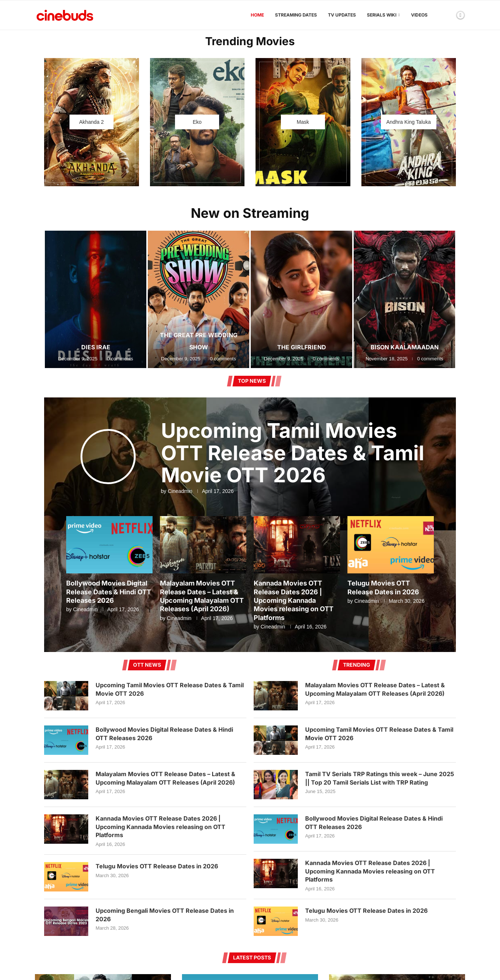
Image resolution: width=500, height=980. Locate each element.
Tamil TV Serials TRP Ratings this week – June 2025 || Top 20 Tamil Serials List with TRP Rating (380, 778)
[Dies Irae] (96, 299)
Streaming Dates (296, 15)
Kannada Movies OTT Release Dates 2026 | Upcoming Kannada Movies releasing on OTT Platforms (294, 600)
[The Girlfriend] (301, 299)
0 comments (120, 359)
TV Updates (342, 15)
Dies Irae (96, 347)
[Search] (448, 15)
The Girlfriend (302, 347)
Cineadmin (180, 491)
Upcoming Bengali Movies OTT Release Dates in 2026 (165, 915)
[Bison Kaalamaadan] (404, 299)
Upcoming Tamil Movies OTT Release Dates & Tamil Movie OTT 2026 (293, 453)
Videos (419, 15)
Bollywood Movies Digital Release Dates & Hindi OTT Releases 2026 (109, 592)
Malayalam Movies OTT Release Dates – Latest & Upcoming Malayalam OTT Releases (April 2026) (165, 778)
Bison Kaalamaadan (405, 347)
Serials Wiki (382, 15)
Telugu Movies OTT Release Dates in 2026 (157, 866)
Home (257, 15)
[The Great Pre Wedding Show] (199, 299)
